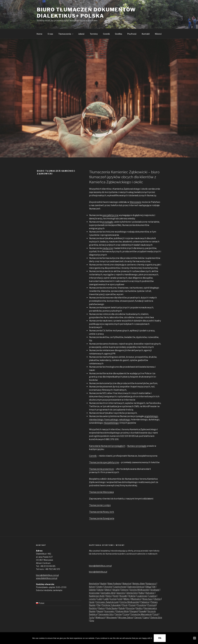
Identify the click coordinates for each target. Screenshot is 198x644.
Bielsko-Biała (139, 584)
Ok (160, 638)
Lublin (106, 599)
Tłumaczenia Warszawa (101, 492)
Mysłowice (136, 599)
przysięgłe (108, 222)
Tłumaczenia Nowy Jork (102, 512)
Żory (92, 620)
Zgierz (146, 617)
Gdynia (100, 590)
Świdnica (93, 614)
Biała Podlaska (114, 584)
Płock (125, 605)
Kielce (109, 596)
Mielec (127, 599)
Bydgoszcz (151, 584)
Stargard (134, 611)
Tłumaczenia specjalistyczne (104, 462)
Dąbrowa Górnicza (136, 587)
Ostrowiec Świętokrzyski (107, 602)
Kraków (132, 596)
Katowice (150, 593)
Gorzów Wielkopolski (139, 590)
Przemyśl (152, 605)
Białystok (127, 584)
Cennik (106, 34)
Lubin (100, 599)
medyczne (108, 248)
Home (39, 34)
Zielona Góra (156, 617)
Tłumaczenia (66, 34)
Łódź (120, 599)
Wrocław (123, 617)
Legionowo (142, 596)
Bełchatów (94, 584)
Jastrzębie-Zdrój (108, 593)
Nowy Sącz (147, 599)
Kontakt (146, 34)
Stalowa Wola (122, 611)
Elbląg (148, 587)
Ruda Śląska (112, 608)
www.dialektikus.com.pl (47, 578)
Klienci (158, 34)
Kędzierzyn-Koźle (97, 596)
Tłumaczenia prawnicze (101, 469)
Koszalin (123, 596)
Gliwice (108, 590)
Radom (102, 608)
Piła (99, 605)
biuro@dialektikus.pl (98, 572)
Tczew (126, 614)
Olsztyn (157, 599)
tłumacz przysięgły (137, 446)
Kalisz (142, 593)
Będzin (103, 584)
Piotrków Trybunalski (111, 605)
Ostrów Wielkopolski (129, 602)
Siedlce (139, 608)
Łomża (113, 599)
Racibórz (93, 608)
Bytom (92, 587)
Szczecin (152, 611)
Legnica (152, 596)
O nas (50, 34)
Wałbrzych (100, 617)
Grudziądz (155, 590)
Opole (92, 602)
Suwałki (143, 611)
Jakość (81, 34)
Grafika (119, 34)
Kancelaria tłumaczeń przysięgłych (107, 446)
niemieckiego (96, 420)
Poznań (132, 605)
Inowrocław (94, 593)
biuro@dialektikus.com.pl (47, 575)
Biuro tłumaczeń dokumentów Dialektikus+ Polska (86, 13)
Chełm (100, 587)
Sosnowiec (110, 611)
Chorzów (108, 587)
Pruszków (141, 605)
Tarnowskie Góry (106, 614)
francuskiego (111, 420)
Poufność (132, 34)
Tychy (92, 617)
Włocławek (112, 617)
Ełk (154, 587)
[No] (195, 638)
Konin (116, 596)
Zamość (138, 617)
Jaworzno (121, 593)
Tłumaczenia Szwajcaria (102, 518)
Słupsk (100, 611)
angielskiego (151, 416)
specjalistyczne (110, 215)
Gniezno (125, 590)
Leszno (92, 599)
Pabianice (145, 602)
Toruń (156, 614)
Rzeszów (130, 608)
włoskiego (125, 420)
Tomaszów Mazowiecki (141, 614)
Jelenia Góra (132, 593)
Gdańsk (92, 590)
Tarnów (118, 614)
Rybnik (122, 608)
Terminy (94, 34)
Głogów (116, 590)
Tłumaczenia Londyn (100, 505)
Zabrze (130, 617)
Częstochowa (120, 587)
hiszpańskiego (111, 423)
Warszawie (135, 202)
